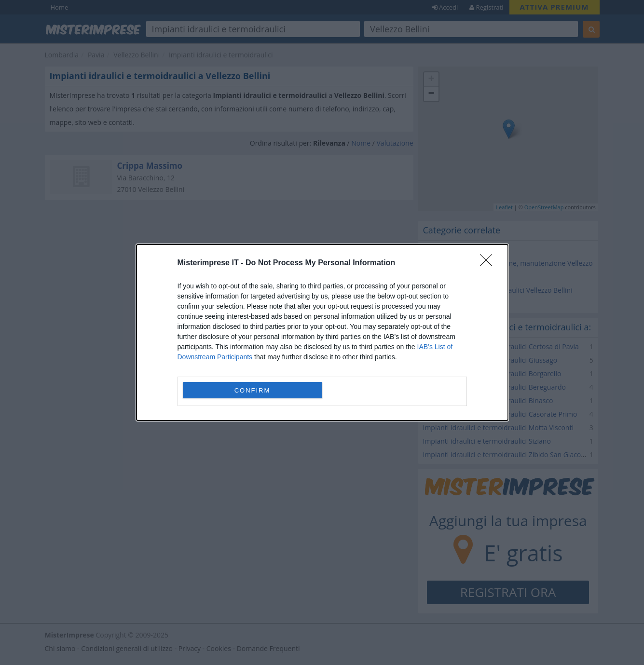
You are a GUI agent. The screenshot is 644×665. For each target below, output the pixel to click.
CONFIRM (253, 390)
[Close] (489, 263)
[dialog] (322, 332)
